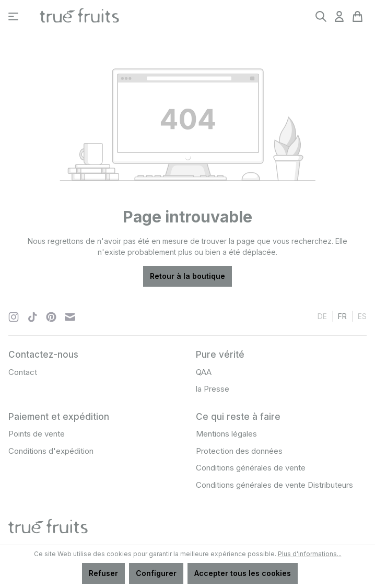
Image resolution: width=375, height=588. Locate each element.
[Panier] (358, 16)
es (362, 316)
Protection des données (239, 451)
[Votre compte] (339, 16)
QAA (204, 372)
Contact (23, 372)
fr (342, 316)
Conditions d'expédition (51, 451)
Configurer (156, 573)
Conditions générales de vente (251, 468)
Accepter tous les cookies (243, 573)
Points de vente (37, 434)
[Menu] (13, 16)
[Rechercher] (321, 16)
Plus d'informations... (310, 554)
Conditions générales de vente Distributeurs (274, 485)
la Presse (213, 389)
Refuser (103, 573)
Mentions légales (226, 434)
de (322, 316)
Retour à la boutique (187, 276)
